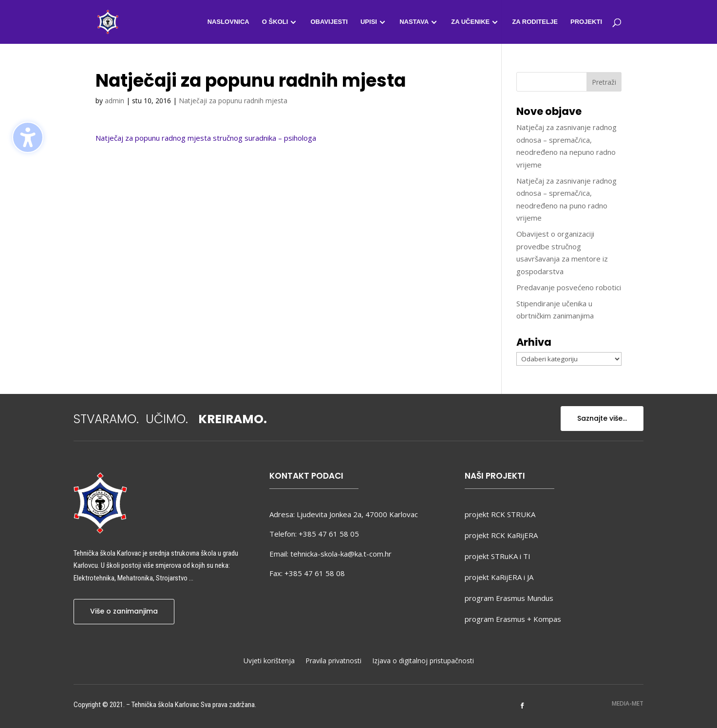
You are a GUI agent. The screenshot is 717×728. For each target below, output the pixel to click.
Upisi (369, 22)
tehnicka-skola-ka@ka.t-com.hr (341, 554)
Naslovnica (228, 22)
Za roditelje (535, 22)
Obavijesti (329, 22)
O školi (275, 22)
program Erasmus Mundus (509, 598)
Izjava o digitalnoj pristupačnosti (423, 661)
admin (114, 101)
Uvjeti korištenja (269, 661)
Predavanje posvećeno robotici (569, 287)
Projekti (586, 22)
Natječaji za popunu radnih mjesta (233, 101)
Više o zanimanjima (124, 611)
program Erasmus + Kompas (513, 619)
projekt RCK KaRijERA (501, 535)
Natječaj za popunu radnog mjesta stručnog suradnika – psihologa (206, 138)
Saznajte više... (602, 418)
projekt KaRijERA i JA (499, 577)
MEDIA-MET (628, 703)
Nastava (414, 22)
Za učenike (470, 22)
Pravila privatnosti (333, 661)
